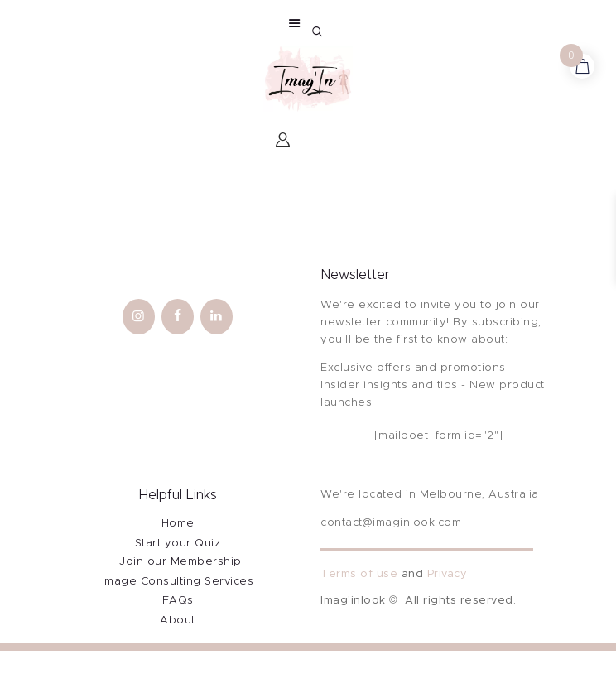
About (178, 621)
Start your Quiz (178, 544)
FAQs (178, 601)
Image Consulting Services (178, 582)
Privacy (448, 574)
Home (178, 524)
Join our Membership (180, 562)
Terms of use (359, 574)
